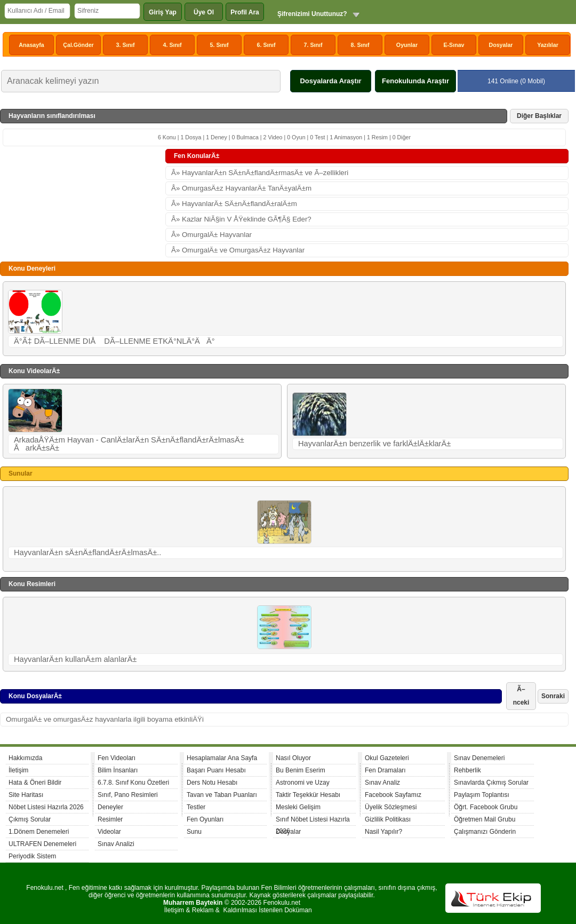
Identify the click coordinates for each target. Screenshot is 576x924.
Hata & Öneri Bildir (35, 783)
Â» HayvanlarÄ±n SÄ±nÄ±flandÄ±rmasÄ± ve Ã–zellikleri (260, 173)
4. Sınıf (173, 45)
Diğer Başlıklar (539, 116)
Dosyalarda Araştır (330, 81)
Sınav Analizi (116, 844)
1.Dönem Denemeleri (39, 832)
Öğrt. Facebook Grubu (486, 807)
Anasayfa (31, 45)
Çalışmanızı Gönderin (485, 832)
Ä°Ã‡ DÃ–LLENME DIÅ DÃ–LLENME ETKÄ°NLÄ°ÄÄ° (114, 341)
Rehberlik (467, 770)
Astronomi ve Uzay (303, 783)
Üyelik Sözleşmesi (391, 807)
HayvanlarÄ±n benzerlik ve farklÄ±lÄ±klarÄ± (374, 444)
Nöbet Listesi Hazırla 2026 (46, 807)
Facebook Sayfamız (393, 795)
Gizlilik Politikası (388, 819)
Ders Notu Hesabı (212, 783)
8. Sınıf (360, 45)
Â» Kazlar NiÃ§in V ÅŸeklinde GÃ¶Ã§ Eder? (241, 219)
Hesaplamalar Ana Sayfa (222, 758)
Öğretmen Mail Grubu (485, 819)
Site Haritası (26, 795)
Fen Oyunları (205, 819)
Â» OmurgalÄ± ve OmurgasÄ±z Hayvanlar (238, 250)
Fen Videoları (117, 758)
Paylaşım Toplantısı (482, 795)
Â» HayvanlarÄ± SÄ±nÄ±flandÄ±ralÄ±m (234, 204)
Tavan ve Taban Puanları (222, 795)
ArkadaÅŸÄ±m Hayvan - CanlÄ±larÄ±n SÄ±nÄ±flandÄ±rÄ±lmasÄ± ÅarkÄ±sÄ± (129, 444)
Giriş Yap (163, 12)
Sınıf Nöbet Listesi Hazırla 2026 (313, 821)
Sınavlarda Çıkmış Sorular (491, 783)
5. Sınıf (219, 45)
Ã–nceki (521, 696)
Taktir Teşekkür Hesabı (308, 795)
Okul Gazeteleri (387, 758)
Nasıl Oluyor (293, 758)
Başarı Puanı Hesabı (216, 770)
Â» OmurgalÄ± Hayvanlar (211, 235)
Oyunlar (407, 45)
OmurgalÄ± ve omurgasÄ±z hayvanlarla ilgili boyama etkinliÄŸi (105, 719)
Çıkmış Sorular (30, 819)
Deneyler (110, 807)
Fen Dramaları (385, 770)
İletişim (18, 770)
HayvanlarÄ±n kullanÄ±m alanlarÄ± (75, 659)
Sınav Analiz (382, 783)
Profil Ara (245, 12)
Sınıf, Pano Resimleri (128, 795)
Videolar (109, 832)
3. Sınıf (126, 45)
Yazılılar (548, 45)
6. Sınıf (266, 45)
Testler (196, 807)
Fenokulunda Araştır (415, 81)
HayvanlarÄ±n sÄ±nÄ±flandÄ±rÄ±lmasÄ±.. (87, 552)
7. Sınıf (313, 45)
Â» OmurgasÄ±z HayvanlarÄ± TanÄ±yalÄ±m (241, 188)
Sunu (194, 832)
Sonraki (553, 696)
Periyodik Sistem (32, 856)
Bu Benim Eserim (301, 770)
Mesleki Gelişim (298, 807)
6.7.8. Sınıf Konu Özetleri (133, 783)
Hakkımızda (25, 758)
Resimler (110, 819)
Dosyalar (501, 45)
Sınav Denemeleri (479, 758)
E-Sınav (454, 45)
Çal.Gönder (78, 45)
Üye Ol (204, 12)
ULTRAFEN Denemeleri (42, 844)
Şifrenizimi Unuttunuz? (312, 14)
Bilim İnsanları (118, 770)
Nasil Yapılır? (383, 832)
